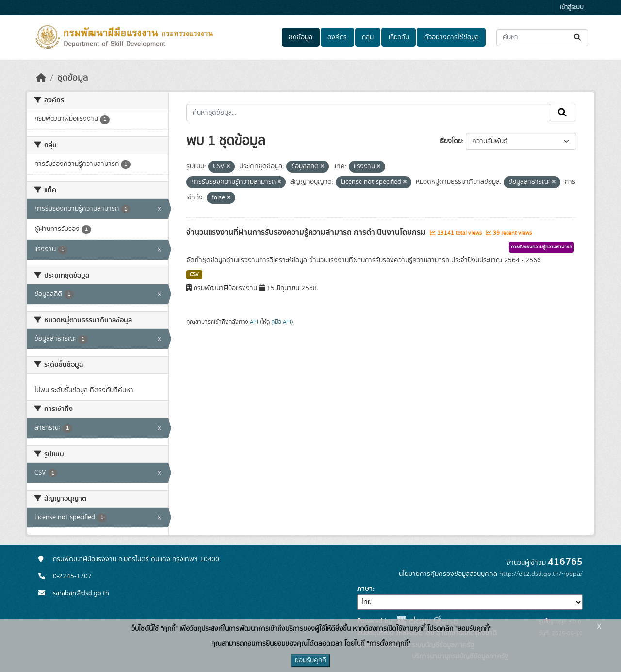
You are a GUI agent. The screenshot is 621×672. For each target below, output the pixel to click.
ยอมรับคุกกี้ (310, 660)
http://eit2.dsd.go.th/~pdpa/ (541, 574)
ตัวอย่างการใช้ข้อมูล (451, 37)
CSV (194, 275)
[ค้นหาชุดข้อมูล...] (542, 38)
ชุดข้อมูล (301, 37)
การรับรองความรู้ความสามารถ (541, 247)
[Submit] (578, 38)
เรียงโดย (450, 141)
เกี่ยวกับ (399, 37)
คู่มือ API (281, 322)
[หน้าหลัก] (41, 78)
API (254, 322)
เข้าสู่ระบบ (572, 8)
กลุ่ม (368, 37)
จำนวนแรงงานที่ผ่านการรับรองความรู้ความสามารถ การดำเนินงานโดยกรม (307, 232)
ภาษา (365, 589)
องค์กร (337, 37)
